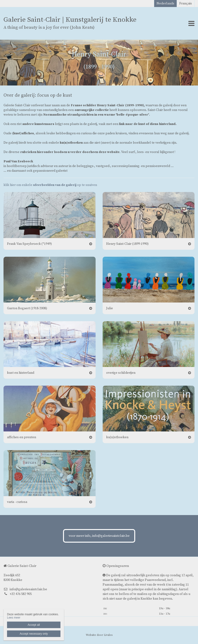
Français (186, 4)
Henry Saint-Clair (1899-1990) (127, 244)
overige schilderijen (121, 373)
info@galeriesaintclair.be (25, 589)
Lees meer (14, 618)
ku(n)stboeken (117, 437)
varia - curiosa (17, 502)
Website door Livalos (99, 635)
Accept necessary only (34, 634)
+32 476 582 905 (18, 594)
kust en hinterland (21, 373)
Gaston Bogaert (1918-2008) (27, 308)
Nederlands (165, 4)
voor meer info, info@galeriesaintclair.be (99, 536)
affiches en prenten (22, 437)
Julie (110, 308)
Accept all (34, 625)
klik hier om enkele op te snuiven (50, 185)
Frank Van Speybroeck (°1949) (29, 244)
